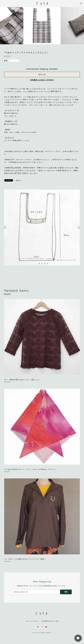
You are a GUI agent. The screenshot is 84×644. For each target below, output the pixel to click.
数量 (6, 61)
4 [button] (42, 46)
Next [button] (81, 26)
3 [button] (41, 46)
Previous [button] (3, 26)
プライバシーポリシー (32, 621)
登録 (66, 592)
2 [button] (39, 46)
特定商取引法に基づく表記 (50, 621)
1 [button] (38, 46)
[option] (42, 26)
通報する (19, 181)
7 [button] (47, 46)
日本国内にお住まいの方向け (42, 80)
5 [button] (44, 46)
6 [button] (45, 46)
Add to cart (42, 74)
